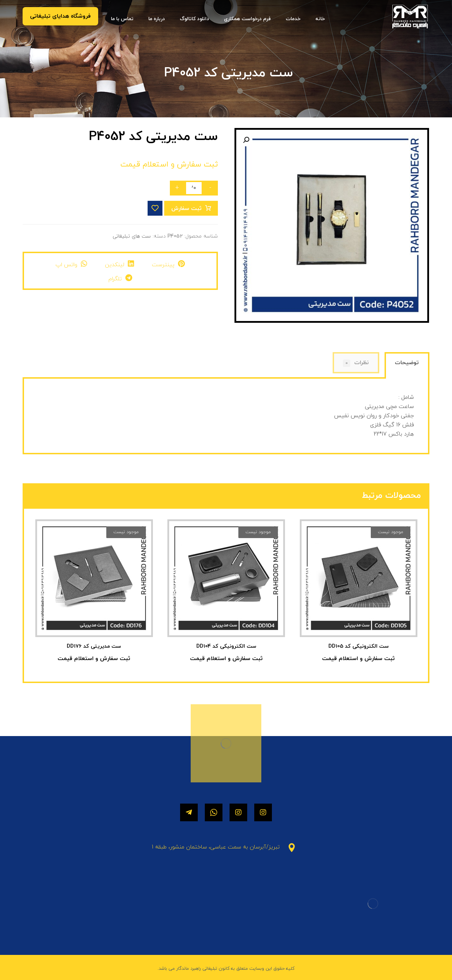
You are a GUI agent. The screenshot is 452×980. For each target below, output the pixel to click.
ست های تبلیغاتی (132, 236)
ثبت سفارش (186, 209)
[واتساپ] (214, 812)
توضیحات (407, 363)
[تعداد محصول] (194, 188)
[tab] (407, 366)
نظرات (356, 363)
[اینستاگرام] (263, 812)
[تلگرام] (189, 812)
